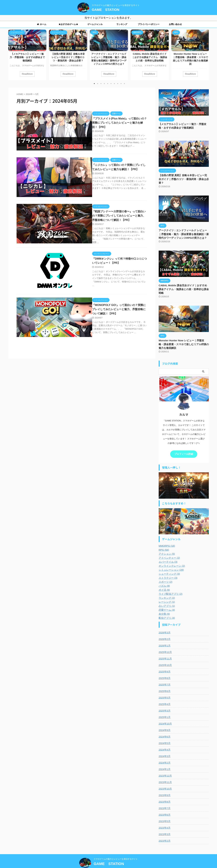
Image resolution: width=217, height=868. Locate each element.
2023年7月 (164, 800)
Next (206, 53)
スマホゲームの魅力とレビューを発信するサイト (116, 851)
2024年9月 (164, 722)
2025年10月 (165, 657)
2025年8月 (164, 670)
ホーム (42, 24)
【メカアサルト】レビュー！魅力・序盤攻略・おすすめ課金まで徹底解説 (27, 57)
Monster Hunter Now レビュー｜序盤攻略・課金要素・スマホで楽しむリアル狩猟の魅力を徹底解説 (183, 336)
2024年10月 (165, 716)
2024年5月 (164, 735)
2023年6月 (164, 807)
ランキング (122, 24)
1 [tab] (94, 84)
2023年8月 (164, 794)
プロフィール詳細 (184, 446)
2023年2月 (164, 833)
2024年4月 (164, 742)
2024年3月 (164, 748)
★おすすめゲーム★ (68, 24)
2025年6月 (164, 683)
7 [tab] (114, 84)
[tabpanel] (27, 55)
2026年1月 (164, 637)
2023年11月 (165, 774)
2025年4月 (164, 696)
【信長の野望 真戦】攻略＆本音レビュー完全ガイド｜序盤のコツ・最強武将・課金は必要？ (68, 57)
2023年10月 (165, 781)
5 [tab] (108, 84)
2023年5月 (164, 813)
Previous (11, 53)
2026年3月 (164, 624)
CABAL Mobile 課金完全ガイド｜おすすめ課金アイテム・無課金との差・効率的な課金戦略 (150, 57)
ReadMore (27, 74)
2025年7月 (164, 676)
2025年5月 (164, 689)
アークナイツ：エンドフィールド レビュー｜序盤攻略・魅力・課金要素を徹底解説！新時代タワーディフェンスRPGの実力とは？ (184, 230)
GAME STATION (106, 10)
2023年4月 (164, 820)
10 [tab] (124, 84)
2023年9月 (164, 787)
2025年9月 (164, 663)
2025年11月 (165, 650)
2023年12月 (165, 768)
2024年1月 (164, 761)
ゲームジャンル (95, 24)
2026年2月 (164, 631)
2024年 (29, 94)
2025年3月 (164, 703)
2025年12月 (165, 644)
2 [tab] (98, 84)
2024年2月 (164, 755)
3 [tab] (101, 84)
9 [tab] (121, 84)
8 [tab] (118, 84)
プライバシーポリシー (149, 24)
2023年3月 (164, 826)
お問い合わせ (175, 24)
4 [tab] (104, 84)
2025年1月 (164, 709)
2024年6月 (164, 729)
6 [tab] (111, 84)
